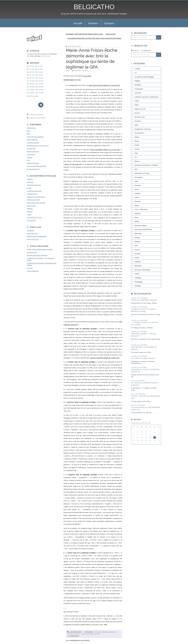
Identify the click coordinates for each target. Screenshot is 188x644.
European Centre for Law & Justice (38, 146)
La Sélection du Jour (33, 169)
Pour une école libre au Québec (36, 166)
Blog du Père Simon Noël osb (36, 203)
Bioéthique (138, 85)
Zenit (28, 131)
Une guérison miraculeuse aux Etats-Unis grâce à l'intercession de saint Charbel (94, 38)
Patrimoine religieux (141, 226)
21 (150, 438)
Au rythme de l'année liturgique (144, 77)
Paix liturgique (31, 220)
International (138, 177)
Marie (136, 218)
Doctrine (137, 113)
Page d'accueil (111, 34)
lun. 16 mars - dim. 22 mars (35, 93)
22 (155, 438)
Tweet (68, 71)
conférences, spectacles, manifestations (147, 97)
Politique (90, 634)
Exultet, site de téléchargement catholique (40, 249)
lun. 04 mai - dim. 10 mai (35, 72)
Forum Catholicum (33, 271)
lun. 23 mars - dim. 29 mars (35, 90)
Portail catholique (32, 140)
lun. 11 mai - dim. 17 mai (35, 69)
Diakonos (30, 209)
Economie (112, 632)
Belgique (137, 81)
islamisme (138, 185)
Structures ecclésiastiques (142, 270)
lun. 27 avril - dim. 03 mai (35, 75)
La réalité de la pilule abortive (143, 358)
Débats (105, 632)
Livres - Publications (141, 209)
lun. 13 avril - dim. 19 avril (35, 81)
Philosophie (138, 234)
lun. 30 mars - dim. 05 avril (35, 87)
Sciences (137, 250)
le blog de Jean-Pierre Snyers (36, 197)
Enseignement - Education (143, 129)
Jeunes (137, 189)
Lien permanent (74, 632)
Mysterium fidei (32, 252)
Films (136, 153)
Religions (137, 242)
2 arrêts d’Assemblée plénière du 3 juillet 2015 (104, 358)
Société (97, 634)
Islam (136, 181)
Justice (83, 634)
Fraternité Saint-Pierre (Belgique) (37, 255)
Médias (137, 221)
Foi (136, 157)
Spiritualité (138, 266)
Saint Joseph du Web (33, 200)
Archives (93, 23)
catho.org (30, 179)
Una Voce (30, 268)
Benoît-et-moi (31, 206)
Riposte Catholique (33, 151)
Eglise (136, 125)
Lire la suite (46, 56)
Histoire (137, 161)
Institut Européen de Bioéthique (37, 236)
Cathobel (30, 157)
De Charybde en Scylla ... (35, 217)
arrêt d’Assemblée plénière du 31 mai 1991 (105, 150)
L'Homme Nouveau (33, 143)
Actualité (98, 632)
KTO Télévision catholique (35, 137)
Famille (77, 634)
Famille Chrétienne (33, 163)
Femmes (137, 149)
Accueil (78, 23)
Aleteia (29, 215)
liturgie (137, 205)
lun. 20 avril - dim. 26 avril (35, 78)
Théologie (138, 286)
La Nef (29, 188)
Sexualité (137, 254)
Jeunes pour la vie (32, 233)
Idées (136, 169)
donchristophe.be (32, 194)
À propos (109, 23)
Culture (137, 101)
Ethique (70, 634)
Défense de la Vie (140, 109)
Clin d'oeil (138, 93)
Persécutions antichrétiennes (143, 229)
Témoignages (139, 282)
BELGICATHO (94, 7)
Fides (29, 134)
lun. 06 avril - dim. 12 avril (35, 84)
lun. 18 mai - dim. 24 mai (35, 66)
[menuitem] (78, 23)
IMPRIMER (76, 71)
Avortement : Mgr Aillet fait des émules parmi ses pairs (84, 34)
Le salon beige (31, 148)
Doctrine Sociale (140, 117)
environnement (139, 133)
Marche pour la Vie (33, 239)
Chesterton (30, 182)
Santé (136, 246)
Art (136, 73)
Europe (137, 141)
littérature (138, 201)
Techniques (138, 278)
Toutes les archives (33, 96)
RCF (28, 160)
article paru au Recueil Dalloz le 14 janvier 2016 (104, 85)
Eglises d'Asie (31, 128)
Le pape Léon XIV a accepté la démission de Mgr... (143, 310)
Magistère (138, 213)
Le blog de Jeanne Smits (34, 191)
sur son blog (87, 76)
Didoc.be (30, 212)
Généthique (30, 230)
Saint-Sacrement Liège (34, 185)
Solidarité (138, 262)
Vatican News (31, 154)
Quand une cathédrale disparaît (144, 300)
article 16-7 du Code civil (73, 164)
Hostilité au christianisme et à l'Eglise (146, 165)
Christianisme (139, 89)
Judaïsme (137, 193)
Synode (137, 274)
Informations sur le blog (142, 173)
